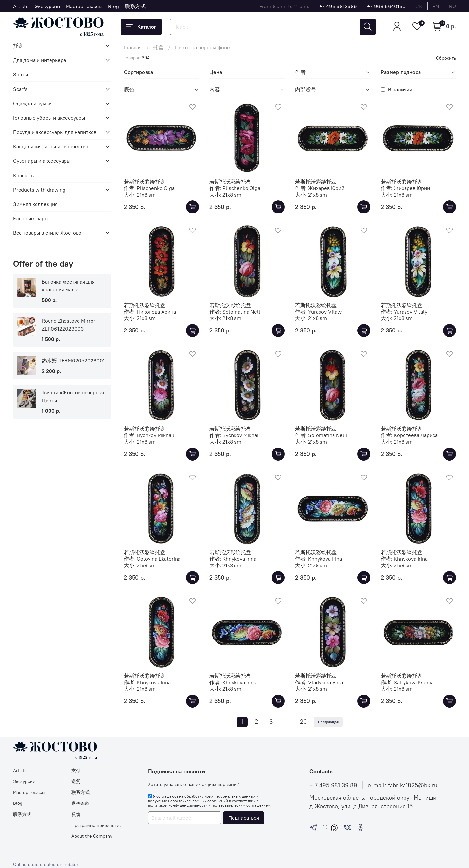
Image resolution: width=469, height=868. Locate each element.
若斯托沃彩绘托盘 (145, 182)
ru (453, 6)
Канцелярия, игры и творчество (51, 146)
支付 (76, 771)
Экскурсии (47, 6)
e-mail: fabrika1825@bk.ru (403, 785)
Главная (133, 47)
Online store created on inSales (46, 864)
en (436, 6)
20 (303, 722)
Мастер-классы (84, 6)
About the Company (92, 836)
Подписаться (244, 818)
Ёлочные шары (31, 218)
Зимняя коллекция (35, 204)
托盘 (158, 47)
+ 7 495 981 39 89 (333, 785)
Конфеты (24, 175)
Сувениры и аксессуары (42, 161)
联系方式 (135, 6)
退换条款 (80, 803)
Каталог (141, 27)
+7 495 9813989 (338, 6)
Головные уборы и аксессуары (49, 118)
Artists (21, 6)
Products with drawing (39, 190)
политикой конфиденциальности (178, 805)
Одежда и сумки (32, 103)
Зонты (21, 74)
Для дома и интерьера (40, 60)
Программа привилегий (97, 825)
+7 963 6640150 (386, 6)
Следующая (328, 722)
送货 (76, 781)
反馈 (76, 814)
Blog (114, 6)
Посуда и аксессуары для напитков (55, 132)
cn (419, 6)
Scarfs (20, 89)
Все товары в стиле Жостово (47, 233)
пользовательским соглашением (241, 805)
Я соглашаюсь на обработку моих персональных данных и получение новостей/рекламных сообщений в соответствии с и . (210, 801)
